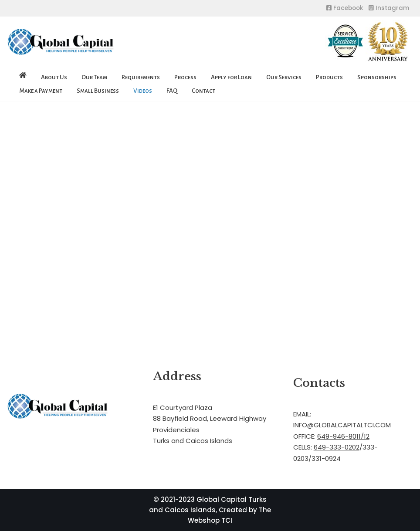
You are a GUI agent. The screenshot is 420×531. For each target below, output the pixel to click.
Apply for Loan (231, 77)
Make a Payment (41, 91)
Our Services (284, 77)
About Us (54, 77)
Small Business (98, 91)
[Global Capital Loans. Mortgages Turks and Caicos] (61, 42)
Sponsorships (377, 77)
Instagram (389, 8)
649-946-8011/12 (343, 436)
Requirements (141, 77)
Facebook (345, 8)
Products (329, 77)
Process (185, 77)
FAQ (172, 91)
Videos (143, 91)
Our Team (94, 77)
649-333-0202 (337, 447)
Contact (203, 91)
